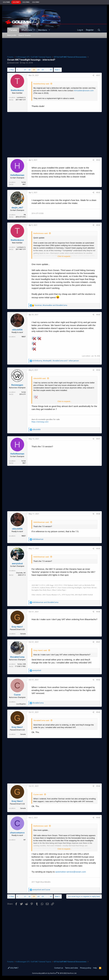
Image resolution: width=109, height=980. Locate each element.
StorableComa (17, 657)
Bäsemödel (14, 63)
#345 (98, 818)
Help (95, 968)
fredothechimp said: (41, 84)
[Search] (99, 30)
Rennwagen (17, 385)
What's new (27, 30)
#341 (98, 642)
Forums (13, 30)
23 (34, 70)
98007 (24, 337)
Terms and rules (71, 968)
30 (51, 70)
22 (30, 70)
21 (25, 70)
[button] (34, 30)
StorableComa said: (41, 720)
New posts (12, 35)
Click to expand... (65, 256)
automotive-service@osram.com (71, 872)
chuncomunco (17, 833)
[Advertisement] (54, 47)
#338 (98, 514)
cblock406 (17, 330)
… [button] (21, 70)
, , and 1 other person (56, 361)
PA (25, 215)
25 (43, 70)
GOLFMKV (36, 2)
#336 (98, 370)
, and (51, 305)
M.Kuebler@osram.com (84, 91)
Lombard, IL (21, 97)
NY (25, 840)
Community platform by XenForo (54, 973)
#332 (98, 160)
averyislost (17, 564)
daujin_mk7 (17, 208)
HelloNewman (17, 175)
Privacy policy (86, 968)
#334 (98, 225)
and (45, 602)
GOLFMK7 (16, 2)
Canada (23, 634)
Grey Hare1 (17, 627)
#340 (98, 612)
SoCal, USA (22, 664)
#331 (98, 75)
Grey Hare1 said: (40, 650)
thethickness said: (41, 233)
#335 (98, 315)
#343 (98, 712)
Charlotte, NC (21, 573)
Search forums (24, 35)
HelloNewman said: (41, 522)
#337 (98, 439)
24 (38, 70)
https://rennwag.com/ (40, 422)
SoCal (24, 182)
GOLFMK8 (6, 2)
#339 (98, 549)
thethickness (17, 90)
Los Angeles (21, 704)
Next (57, 70)
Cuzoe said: (38, 794)
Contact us (59, 968)
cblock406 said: (40, 378)
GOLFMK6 (26, 2)
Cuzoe (17, 695)
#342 (98, 680)
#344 (98, 786)
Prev (12, 70)
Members (43, 30)
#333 (98, 193)
